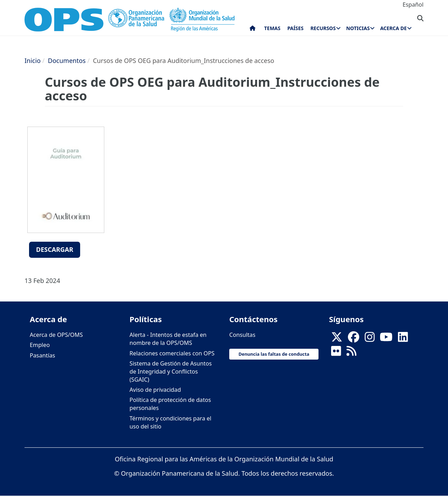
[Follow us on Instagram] (370, 339)
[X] (337, 339)
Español (413, 5)
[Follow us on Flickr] (336, 353)
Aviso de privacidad (155, 390)
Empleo (40, 345)
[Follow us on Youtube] (386, 339)
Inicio (33, 61)
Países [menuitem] (295, 28)
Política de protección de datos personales (170, 404)
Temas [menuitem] (272, 28)
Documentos (67, 61)
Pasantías (43, 355)
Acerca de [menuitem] (393, 28)
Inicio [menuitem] (253, 30)
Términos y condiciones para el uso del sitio (170, 422)
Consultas (242, 335)
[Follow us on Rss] (351, 353)
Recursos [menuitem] (323, 28)
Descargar (55, 249)
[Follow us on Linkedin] (403, 339)
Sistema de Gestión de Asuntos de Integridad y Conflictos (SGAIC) (171, 371)
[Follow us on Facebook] (353, 339)
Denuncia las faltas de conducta (274, 354)
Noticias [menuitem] (358, 28)
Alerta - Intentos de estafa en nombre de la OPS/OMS (168, 339)
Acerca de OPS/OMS (56, 335)
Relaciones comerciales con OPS (172, 353)
